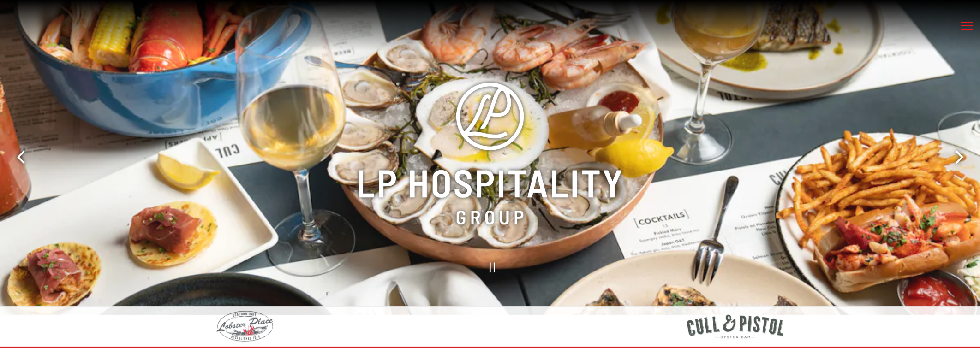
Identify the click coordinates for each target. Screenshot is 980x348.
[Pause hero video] (490, 263)
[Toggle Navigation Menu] (967, 26)
